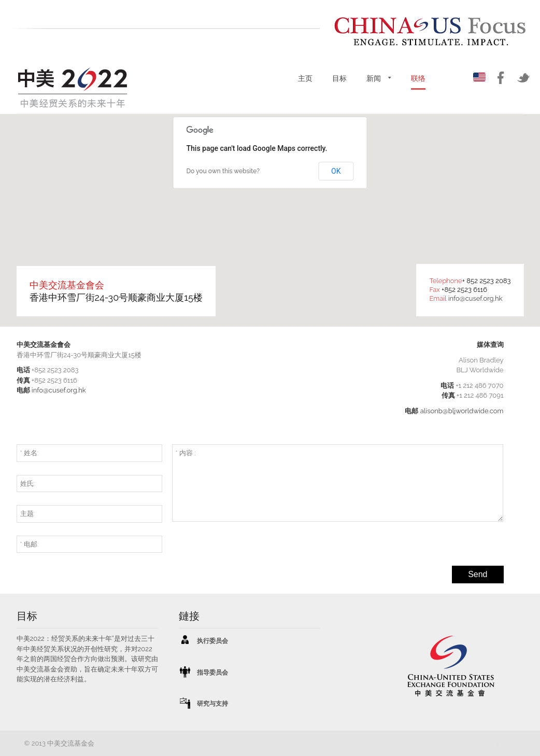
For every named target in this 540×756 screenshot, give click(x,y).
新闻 (374, 78)
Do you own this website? (223, 171)
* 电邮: (30, 544)
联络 (418, 78)
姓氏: (27, 484)
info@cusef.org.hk (475, 298)
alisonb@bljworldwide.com (462, 411)
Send (478, 574)
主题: (27, 514)
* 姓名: (30, 453)
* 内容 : (186, 453)
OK (336, 171)
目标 (339, 78)
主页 (305, 78)
